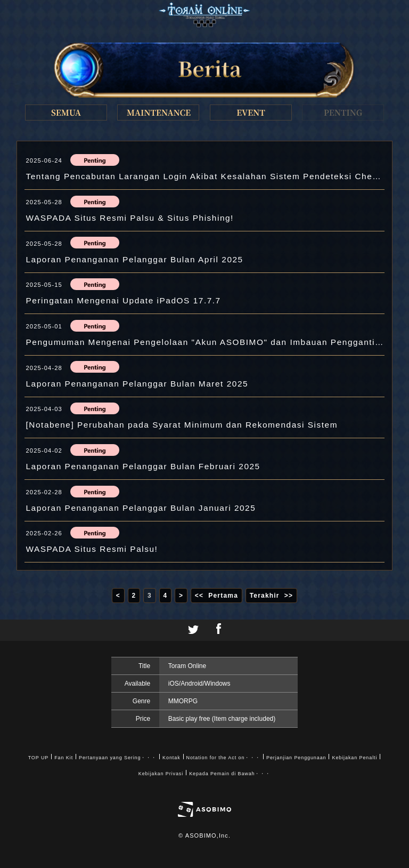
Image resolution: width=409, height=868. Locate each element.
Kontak (171, 758)
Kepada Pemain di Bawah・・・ (230, 774)
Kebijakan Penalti (354, 758)
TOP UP (39, 758)
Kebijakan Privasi (161, 774)
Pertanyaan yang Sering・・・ (118, 758)
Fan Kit (64, 758)
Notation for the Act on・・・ (223, 758)
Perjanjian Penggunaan (296, 758)
